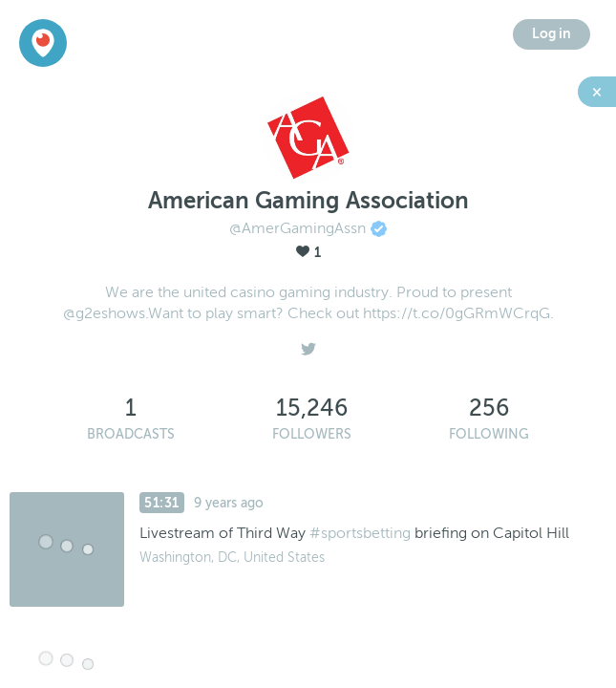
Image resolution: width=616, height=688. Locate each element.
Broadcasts (131, 434)
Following (489, 434)
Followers (312, 434)
